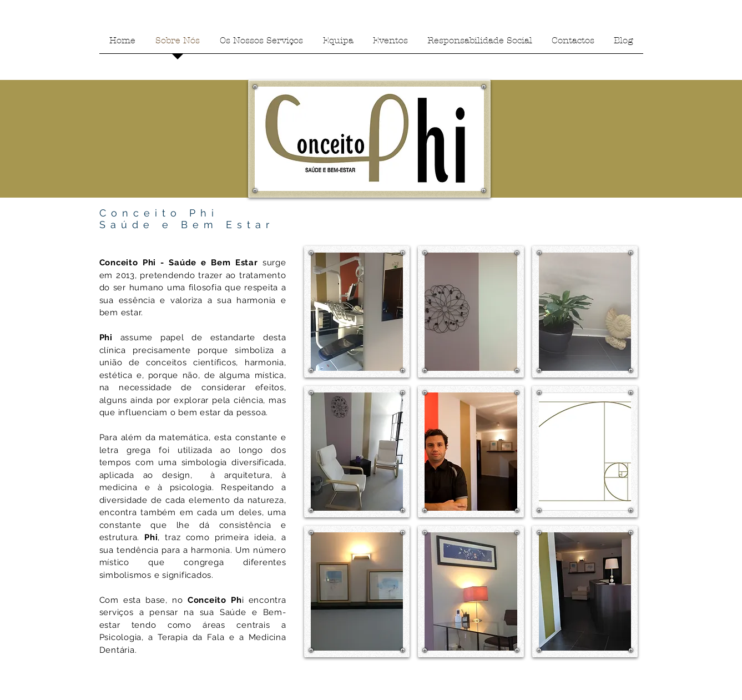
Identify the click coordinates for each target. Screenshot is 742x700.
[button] (357, 312)
